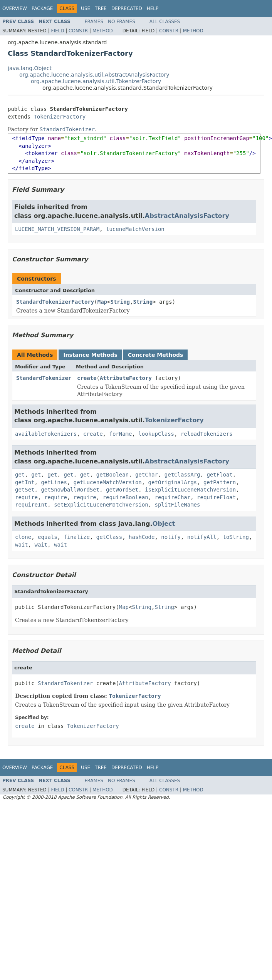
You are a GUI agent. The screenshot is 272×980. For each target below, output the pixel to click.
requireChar (173, 497)
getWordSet (122, 490)
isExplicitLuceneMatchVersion (190, 490)
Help (153, 8)
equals (48, 537)
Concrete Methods (156, 355)
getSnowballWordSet (70, 490)
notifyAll (202, 537)
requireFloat (216, 497)
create (87, 378)
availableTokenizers (46, 434)
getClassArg (182, 475)
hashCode (142, 537)
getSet (25, 490)
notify (171, 537)
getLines (54, 482)
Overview (15, 8)
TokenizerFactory (60, 117)
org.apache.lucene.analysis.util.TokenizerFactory (96, 81)
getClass (109, 537)
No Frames (122, 22)
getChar (147, 475)
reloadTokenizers (207, 434)
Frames (94, 22)
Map (102, 302)
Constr (78, 31)
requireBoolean (126, 497)
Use (86, 8)
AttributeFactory (126, 378)
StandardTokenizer (44, 378)
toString (236, 537)
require (26, 497)
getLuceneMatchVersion (108, 482)
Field (57, 31)
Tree (101, 8)
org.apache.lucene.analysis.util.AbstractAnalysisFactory (94, 75)
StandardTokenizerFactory (55, 302)
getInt (25, 482)
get (20, 475)
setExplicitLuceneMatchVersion (101, 505)
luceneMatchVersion (135, 229)
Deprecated (127, 8)
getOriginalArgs (173, 482)
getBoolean (112, 475)
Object (164, 524)
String (120, 302)
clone (23, 537)
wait (22, 545)
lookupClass (156, 434)
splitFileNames (177, 505)
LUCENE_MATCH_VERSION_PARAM (57, 229)
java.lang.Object (30, 68)
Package (42, 8)
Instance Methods (90, 355)
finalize (76, 537)
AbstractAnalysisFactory (187, 216)
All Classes (165, 22)
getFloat (219, 475)
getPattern (220, 482)
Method (103, 31)
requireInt (31, 505)
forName (120, 434)
